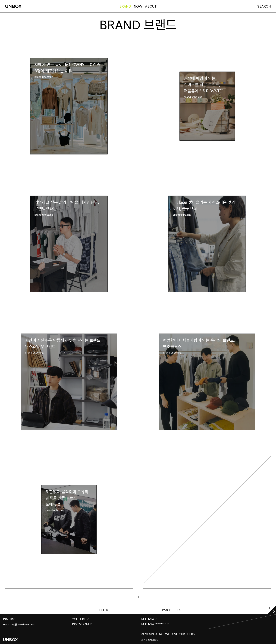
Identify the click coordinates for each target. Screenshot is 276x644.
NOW (138, 6)
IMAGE (167, 610)
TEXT (179, 610)
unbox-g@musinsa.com (19, 624)
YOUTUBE (81, 619)
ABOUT (151, 6)
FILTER (103, 610)
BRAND (125, 6)
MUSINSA (150, 619)
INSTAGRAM (82, 624)
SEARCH (264, 6)
